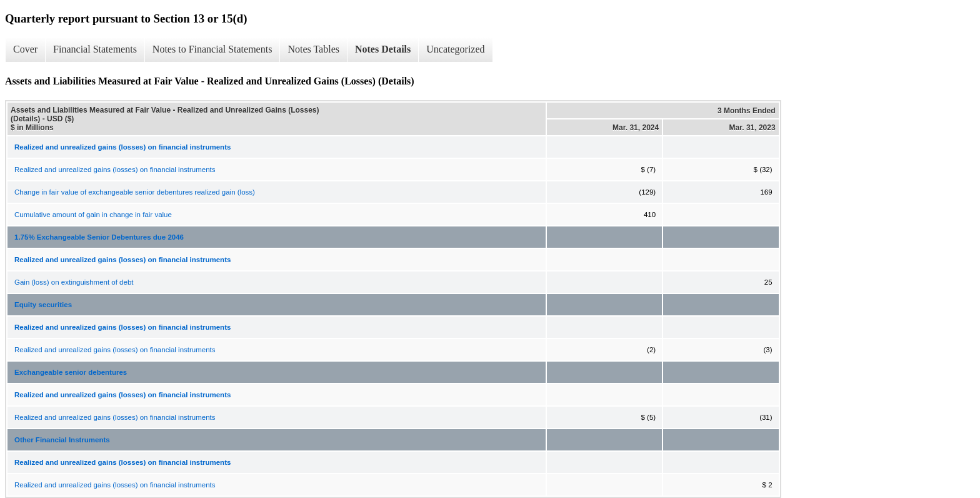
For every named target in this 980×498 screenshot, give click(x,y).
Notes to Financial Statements (212, 49)
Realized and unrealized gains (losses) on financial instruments (115, 170)
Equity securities (43, 305)
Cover (25, 49)
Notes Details (383, 49)
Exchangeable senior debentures (71, 372)
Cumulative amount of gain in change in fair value (93, 215)
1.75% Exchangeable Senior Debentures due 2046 (99, 237)
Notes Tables (313, 49)
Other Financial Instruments (62, 440)
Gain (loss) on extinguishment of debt (74, 282)
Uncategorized (455, 49)
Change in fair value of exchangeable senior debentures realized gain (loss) (135, 192)
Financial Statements (95, 49)
